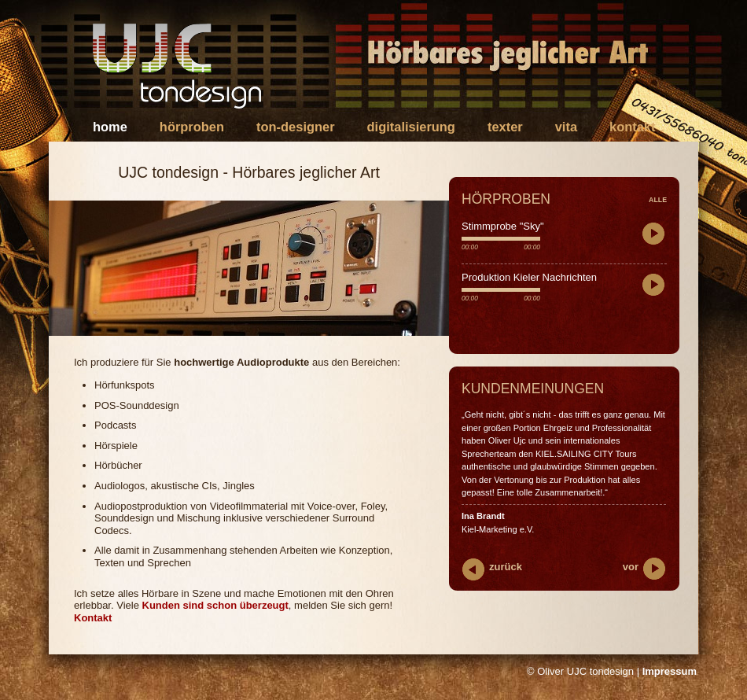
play (654, 234)
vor (631, 567)
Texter (505, 127)
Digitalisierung (411, 127)
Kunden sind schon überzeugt (215, 605)
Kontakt (632, 127)
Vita (566, 127)
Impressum (670, 671)
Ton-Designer (296, 127)
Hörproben (192, 127)
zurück (506, 567)
